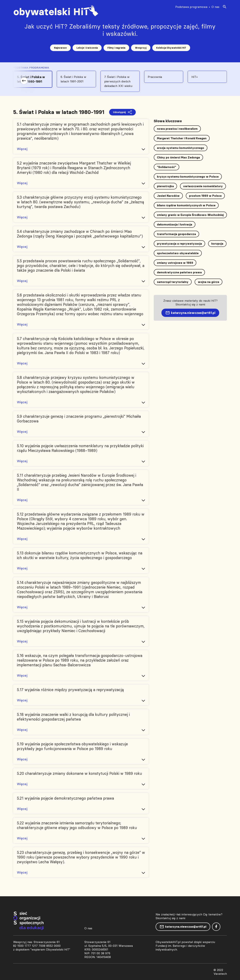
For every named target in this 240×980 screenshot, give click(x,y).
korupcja (217, 244)
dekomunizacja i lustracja (175, 224)
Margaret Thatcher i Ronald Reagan (182, 138)
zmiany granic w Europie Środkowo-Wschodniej (190, 215)
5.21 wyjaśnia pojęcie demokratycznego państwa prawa (65, 798)
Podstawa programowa (191, 7)
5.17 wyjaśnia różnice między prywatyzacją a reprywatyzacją (70, 690)
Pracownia (155, 77)
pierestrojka (165, 186)
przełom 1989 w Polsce (205, 196)
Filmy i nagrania (116, 48)
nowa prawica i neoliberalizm (177, 129)
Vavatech (220, 974)
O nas (215, 7)
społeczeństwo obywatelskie (178, 253)
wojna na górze (208, 282)
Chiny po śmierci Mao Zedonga (178, 157)
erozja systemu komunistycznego (181, 148)
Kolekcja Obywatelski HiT (171, 48)
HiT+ (195, 77)
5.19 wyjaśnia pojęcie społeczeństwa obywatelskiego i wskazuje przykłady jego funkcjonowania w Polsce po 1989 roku (72, 746)
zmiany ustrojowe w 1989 (175, 263)
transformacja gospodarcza (176, 234)
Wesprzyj (141, 48)
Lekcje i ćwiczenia (87, 48)
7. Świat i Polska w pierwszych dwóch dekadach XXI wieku (118, 81)
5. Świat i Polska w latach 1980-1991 (31, 79)
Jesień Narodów (168, 196)
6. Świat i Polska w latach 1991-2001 (73, 79)
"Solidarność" (166, 167)
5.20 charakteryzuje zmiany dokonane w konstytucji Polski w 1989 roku (79, 773)
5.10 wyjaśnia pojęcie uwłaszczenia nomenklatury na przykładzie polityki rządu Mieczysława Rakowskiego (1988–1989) (80, 448)
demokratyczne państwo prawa (179, 272)
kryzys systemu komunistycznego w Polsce (188, 177)
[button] (24, 81)
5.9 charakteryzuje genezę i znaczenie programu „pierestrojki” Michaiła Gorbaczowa (79, 419)
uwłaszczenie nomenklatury (203, 186)
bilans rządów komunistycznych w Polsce (186, 205)
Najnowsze (60, 48)
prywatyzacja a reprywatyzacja (179, 244)
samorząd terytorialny (173, 282)
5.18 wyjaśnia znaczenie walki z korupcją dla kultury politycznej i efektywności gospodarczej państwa (73, 717)
